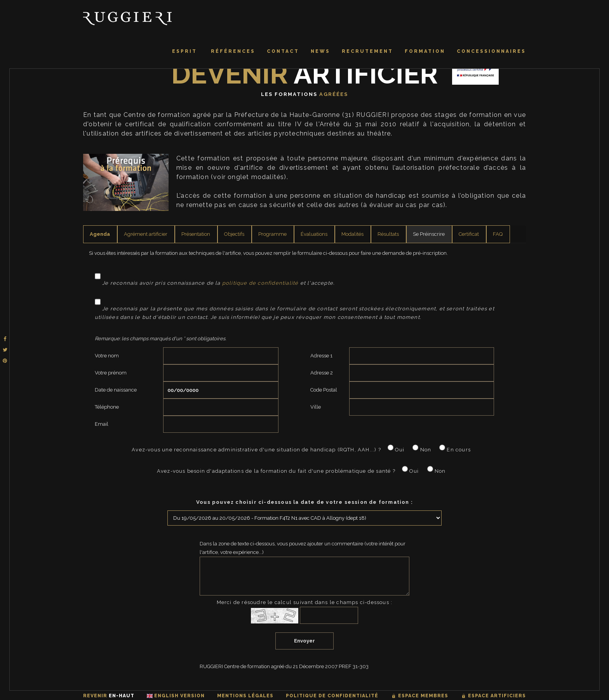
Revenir (109, 696)
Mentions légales (245, 696)
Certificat (469, 234)
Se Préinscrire (429, 234)
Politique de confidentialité (332, 696)
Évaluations (314, 234)
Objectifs (234, 234)
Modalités (352, 234)
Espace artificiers (493, 696)
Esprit (183, 51)
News (320, 51)
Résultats (388, 234)
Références (232, 51)
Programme (272, 234)
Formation (425, 51)
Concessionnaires (491, 51)
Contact (283, 51)
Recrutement (367, 51)
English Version (176, 696)
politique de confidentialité (260, 283)
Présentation (196, 234)
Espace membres (419, 696)
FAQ (498, 234)
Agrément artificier (146, 234)
